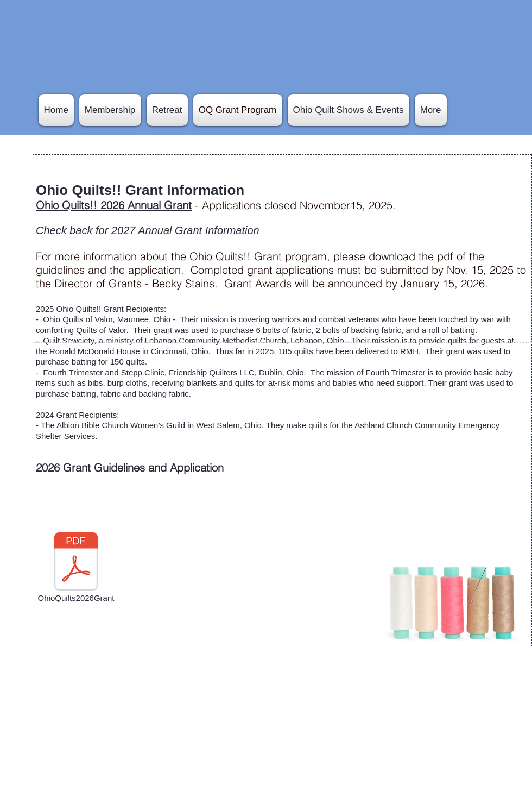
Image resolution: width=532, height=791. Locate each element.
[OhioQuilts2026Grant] (76, 568)
